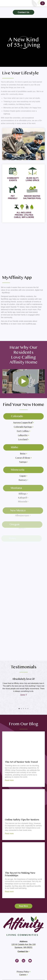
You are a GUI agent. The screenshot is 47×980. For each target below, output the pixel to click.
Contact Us (23, 12)
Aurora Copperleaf (21, 420)
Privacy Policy (23, 972)
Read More (23, 906)
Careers (23, 975)
